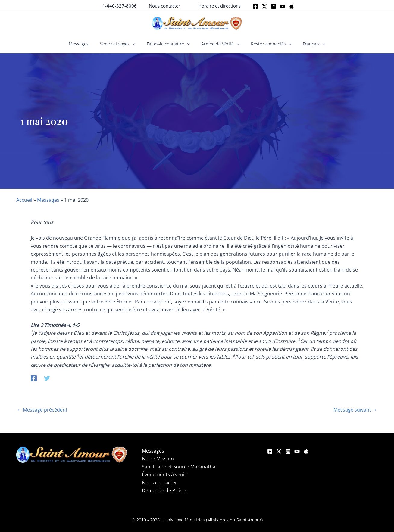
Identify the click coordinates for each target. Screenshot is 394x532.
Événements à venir (164, 474)
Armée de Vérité (219, 44)
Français (307, 44)
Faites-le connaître (170, 44)
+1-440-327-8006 (118, 6)
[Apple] (292, 6)
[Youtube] (283, 6)
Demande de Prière (164, 490)
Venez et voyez (122, 44)
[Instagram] (274, 6)
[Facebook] (255, 6)
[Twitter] (264, 6)
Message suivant (355, 410)
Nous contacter (159, 483)
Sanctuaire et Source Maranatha (179, 467)
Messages (86, 44)
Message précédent (42, 410)
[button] (164, 6)
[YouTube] (297, 451)
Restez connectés (267, 44)
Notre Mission (158, 459)
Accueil (24, 200)
